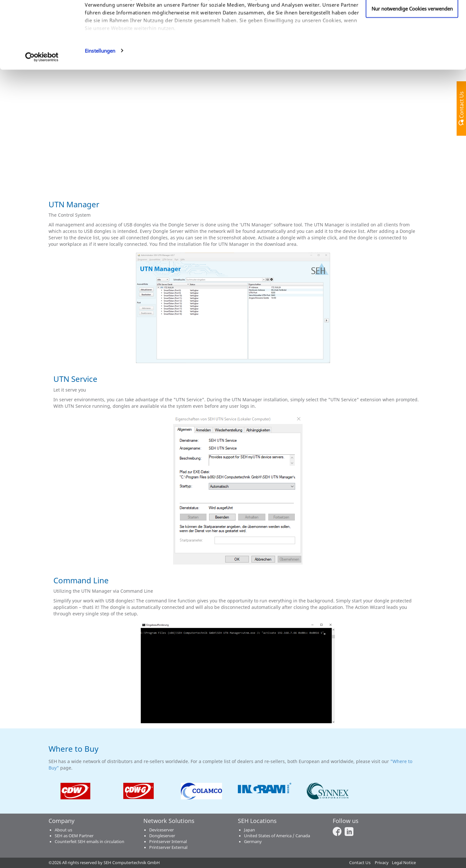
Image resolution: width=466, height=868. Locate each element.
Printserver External (168, 847)
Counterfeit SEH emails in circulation (89, 842)
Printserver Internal (168, 842)
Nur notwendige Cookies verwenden (412, 60)
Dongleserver (162, 836)
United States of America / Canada (277, 836)
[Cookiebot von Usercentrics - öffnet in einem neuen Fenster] (42, 108)
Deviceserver (161, 830)
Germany (253, 842)
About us (63, 830)
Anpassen (412, 39)
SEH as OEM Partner (74, 836)
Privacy (382, 863)
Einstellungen (100, 102)
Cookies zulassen (412, 17)
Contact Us (360, 863)
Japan (250, 830)
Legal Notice (404, 863)
